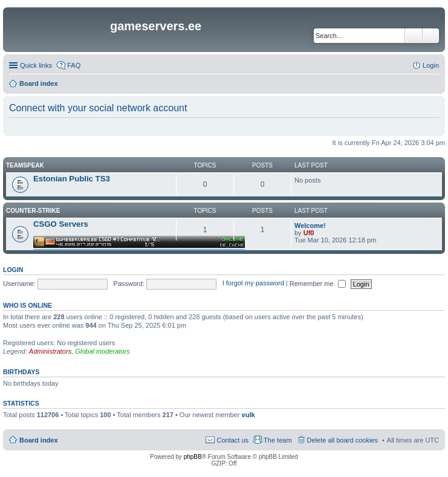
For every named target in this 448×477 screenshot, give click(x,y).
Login (13, 270)
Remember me (318, 284)
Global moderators (102, 351)
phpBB (193, 457)
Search (414, 36)
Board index (39, 440)
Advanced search (431, 36)
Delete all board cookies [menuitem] (342, 440)
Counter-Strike (33, 211)
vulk (248, 415)
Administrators (50, 351)
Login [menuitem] (431, 65)
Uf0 (309, 233)
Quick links (36, 65)
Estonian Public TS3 (72, 179)
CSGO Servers (61, 224)
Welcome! (310, 226)
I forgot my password (253, 284)
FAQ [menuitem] (74, 65)
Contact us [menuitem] (232, 440)
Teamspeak (25, 165)
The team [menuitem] (278, 440)
